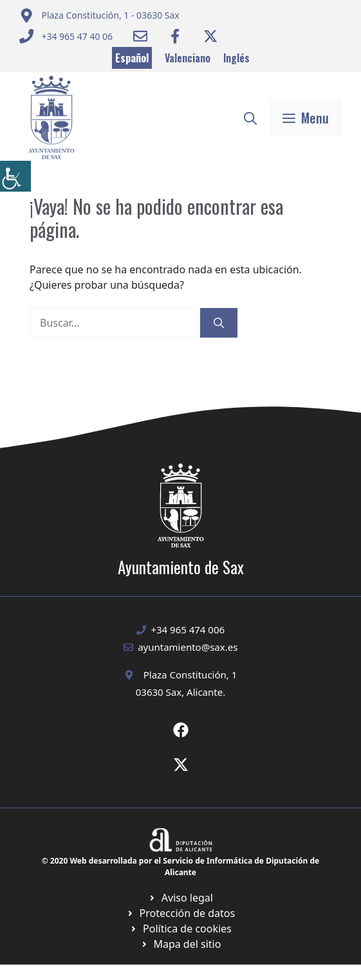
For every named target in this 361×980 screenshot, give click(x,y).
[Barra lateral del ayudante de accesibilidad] (15, 176)
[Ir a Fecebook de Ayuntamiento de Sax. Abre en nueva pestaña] (181, 730)
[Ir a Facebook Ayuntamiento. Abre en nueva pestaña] (175, 36)
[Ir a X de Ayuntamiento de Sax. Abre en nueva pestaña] (181, 765)
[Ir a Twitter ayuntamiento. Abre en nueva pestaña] (210, 36)
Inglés (236, 58)
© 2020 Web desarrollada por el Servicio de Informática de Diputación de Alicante (181, 867)
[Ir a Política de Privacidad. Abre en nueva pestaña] (181, 898)
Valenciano (188, 58)
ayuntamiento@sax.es (188, 647)
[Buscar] (219, 323)
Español (132, 58)
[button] (250, 118)
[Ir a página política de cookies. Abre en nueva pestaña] (181, 913)
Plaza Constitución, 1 (190, 675)
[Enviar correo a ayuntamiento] (99, 15)
